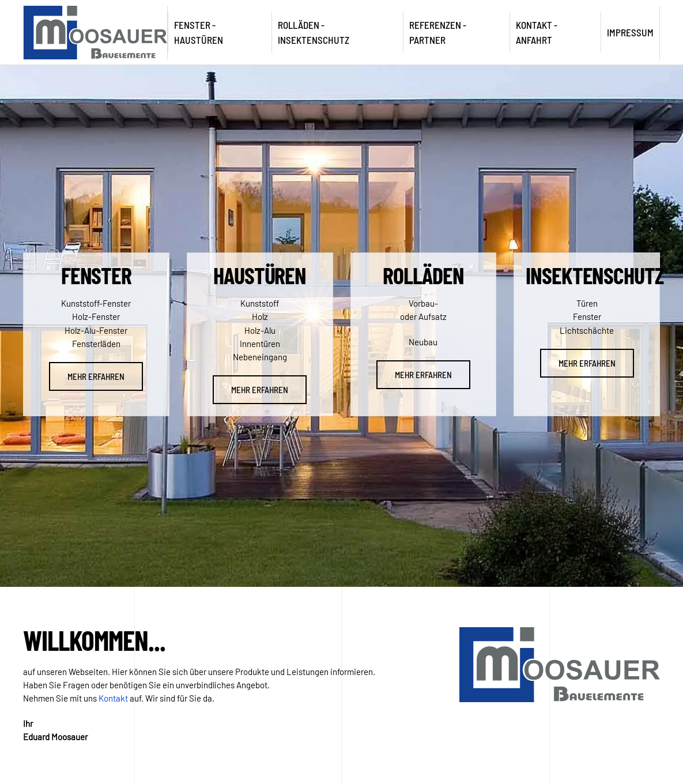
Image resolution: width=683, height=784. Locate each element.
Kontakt (113, 698)
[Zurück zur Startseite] (96, 33)
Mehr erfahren (96, 376)
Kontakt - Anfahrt (537, 32)
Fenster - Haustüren (199, 32)
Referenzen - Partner (438, 32)
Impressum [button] (630, 32)
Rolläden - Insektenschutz (314, 32)
